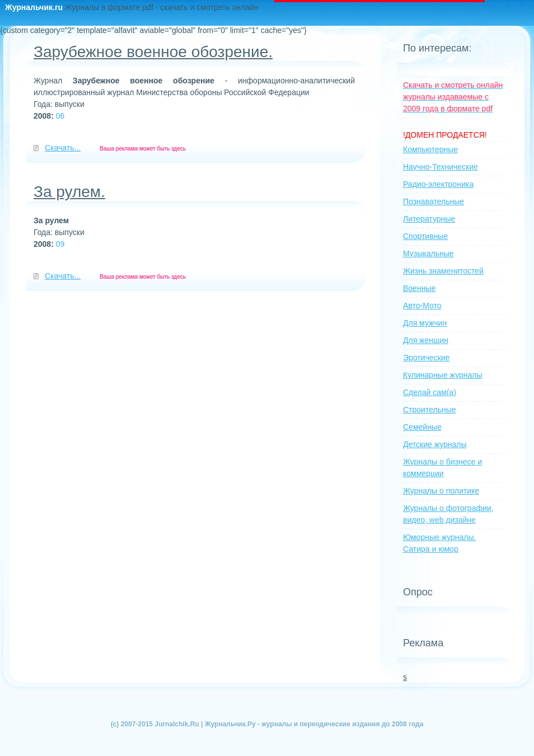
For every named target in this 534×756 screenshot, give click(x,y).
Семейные (422, 427)
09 (60, 244)
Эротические (426, 358)
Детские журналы (435, 444)
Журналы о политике (441, 491)
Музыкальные (428, 253)
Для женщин (426, 340)
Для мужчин (425, 323)
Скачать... (63, 148)
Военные (419, 288)
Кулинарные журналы (443, 375)
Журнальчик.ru (35, 7)
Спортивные (425, 236)
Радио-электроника (438, 184)
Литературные (429, 219)
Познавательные (434, 201)
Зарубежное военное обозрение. (153, 52)
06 (60, 116)
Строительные (430, 410)
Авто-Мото (422, 306)
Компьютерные (430, 149)
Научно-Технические (441, 167)
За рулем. (69, 192)
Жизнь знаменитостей (443, 271)
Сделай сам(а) (430, 392)
